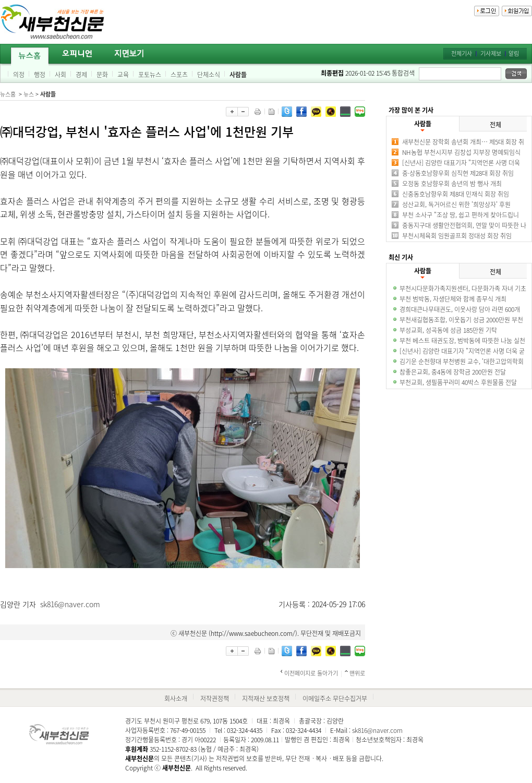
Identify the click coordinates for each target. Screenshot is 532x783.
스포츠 (179, 75)
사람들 (238, 75)
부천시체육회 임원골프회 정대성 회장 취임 (457, 236)
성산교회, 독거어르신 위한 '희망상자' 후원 (456, 204)
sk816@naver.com (70, 604)
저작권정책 (215, 698)
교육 (123, 75)
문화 (102, 75)
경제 (81, 75)
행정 (40, 75)
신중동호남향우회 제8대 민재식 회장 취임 (456, 194)
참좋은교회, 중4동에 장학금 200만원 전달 (453, 372)
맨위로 (357, 673)
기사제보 (491, 53)
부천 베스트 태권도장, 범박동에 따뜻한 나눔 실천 (462, 341)
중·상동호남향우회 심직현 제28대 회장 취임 (458, 173)
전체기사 (462, 53)
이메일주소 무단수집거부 (335, 698)
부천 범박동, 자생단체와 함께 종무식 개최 (453, 299)
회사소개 (176, 698)
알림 (514, 53)
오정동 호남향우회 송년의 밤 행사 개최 (452, 184)
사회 (61, 75)
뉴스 (29, 94)
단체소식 (209, 75)
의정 (19, 75)
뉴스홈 (8, 94)
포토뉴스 (150, 75)
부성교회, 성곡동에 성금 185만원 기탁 (448, 330)
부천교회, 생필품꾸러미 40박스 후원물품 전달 (458, 382)
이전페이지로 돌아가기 (311, 673)
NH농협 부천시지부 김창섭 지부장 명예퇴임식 (461, 152)
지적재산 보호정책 (266, 698)
